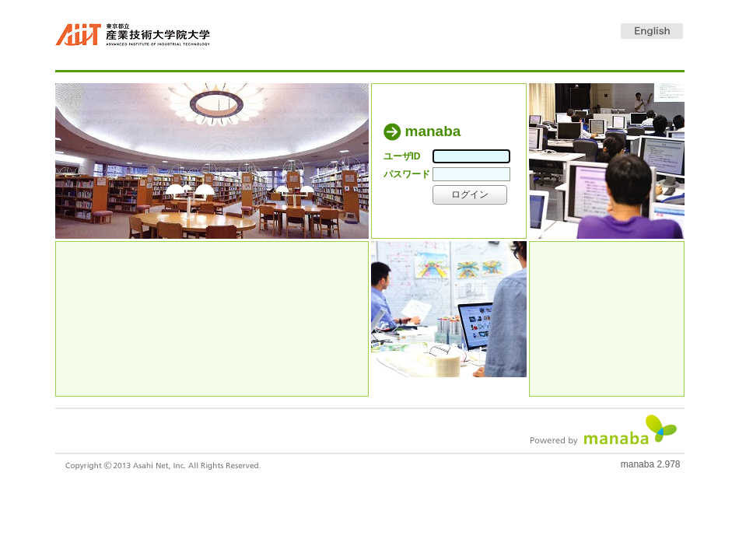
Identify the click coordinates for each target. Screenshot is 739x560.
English (652, 31)
